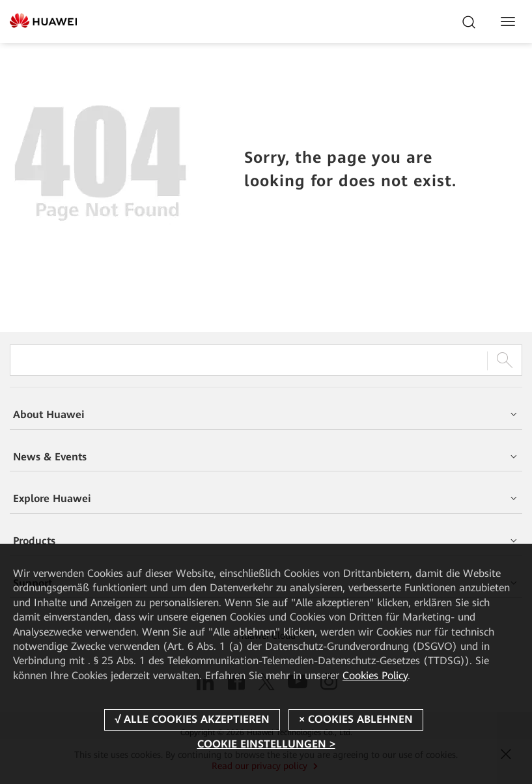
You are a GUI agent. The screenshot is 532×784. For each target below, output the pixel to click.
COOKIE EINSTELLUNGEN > (266, 744)
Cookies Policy (375, 676)
